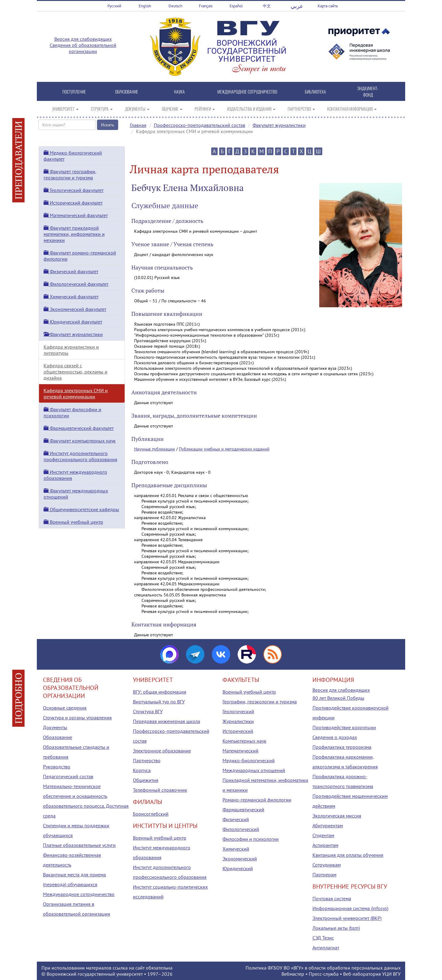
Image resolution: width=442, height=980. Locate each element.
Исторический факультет (73, 203)
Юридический (238, 868)
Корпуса (142, 770)
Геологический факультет (74, 190)
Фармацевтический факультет (79, 428)
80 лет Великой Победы (338, 698)
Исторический (238, 731)
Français (206, 6)
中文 (267, 6)
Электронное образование (162, 751)
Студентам (323, 835)
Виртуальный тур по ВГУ (159, 702)
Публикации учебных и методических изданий (224, 449)
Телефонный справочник (160, 790)
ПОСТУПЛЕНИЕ (74, 92)
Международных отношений (254, 770)
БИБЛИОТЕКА (315, 92)
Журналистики (238, 721)
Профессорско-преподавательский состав (200, 125)
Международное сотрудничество (79, 894)
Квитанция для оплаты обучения (348, 855)
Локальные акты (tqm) (336, 928)
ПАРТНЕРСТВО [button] (301, 109)
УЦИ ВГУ (391, 974)
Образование (58, 737)
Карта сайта (328, 6)
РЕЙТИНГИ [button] (205, 109)
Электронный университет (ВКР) (347, 918)
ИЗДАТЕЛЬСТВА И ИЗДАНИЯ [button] (251, 109)
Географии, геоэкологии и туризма (260, 702)
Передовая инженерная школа (167, 721)
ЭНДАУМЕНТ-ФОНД (368, 91)
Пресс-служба (324, 974)
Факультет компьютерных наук (80, 441)
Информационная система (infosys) (350, 908)
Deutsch (175, 6)
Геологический (238, 711)
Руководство (57, 767)
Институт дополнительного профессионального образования (80, 456)
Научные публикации (155, 449)
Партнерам (324, 875)
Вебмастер (293, 974)
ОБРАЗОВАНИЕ (127, 92)
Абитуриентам (328, 825)
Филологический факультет (76, 284)
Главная (138, 125)
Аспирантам (325, 845)
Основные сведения (65, 708)
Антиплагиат (326, 947)
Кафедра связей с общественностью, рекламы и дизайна (76, 372)
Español (236, 6)
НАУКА (179, 92)
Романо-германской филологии (257, 800)
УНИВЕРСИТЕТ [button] (65, 109)
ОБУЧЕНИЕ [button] (172, 109)
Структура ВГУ (148, 711)
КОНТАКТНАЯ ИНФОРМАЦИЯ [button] (352, 109)
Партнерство (147, 760)
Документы (55, 727)
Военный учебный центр (73, 522)
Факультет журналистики (279, 125)
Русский (114, 6)
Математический (240, 751)
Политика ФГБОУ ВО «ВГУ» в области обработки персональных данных (323, 968)
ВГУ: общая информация (160, 692)
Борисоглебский (151, 814)
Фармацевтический (243, 810)
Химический (236, 849)
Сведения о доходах (335, 737)
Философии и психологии (251, 839)
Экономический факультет (75, 309)
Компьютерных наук (244, 741)
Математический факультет (76, 215)
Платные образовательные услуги (79, 845)
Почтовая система (332, 898)
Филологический (241, 829)
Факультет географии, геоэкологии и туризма (70, 174)
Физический (236, 819)
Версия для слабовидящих (83, 39)
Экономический (240, 859)
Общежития (146, 780)
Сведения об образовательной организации (83, 48)
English (145, 6)
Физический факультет (71, 271)
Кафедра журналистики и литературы (71, 350)
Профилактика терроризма (342, 747)
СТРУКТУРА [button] (102, 109)
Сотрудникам (327, 865)
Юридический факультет (73, 322)
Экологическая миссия (337, 816)
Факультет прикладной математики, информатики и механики (74, 234)
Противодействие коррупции (344, 727)
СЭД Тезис (323, 938)
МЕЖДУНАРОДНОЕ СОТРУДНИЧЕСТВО (247, 92)
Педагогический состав (68, 776)
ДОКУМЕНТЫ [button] (137, 109)
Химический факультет (71, 297)
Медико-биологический (249, 760)
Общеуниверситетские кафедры (81, 509)
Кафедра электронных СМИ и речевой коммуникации (76, 393)
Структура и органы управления (77, 718)
